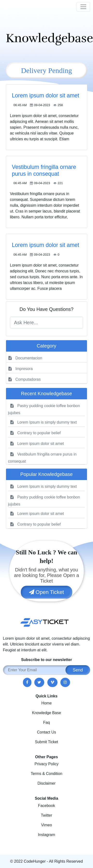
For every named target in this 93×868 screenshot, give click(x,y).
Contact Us (46, 732)
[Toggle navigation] (83, 7)
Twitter (46, 815)
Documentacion (25, 358)
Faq (47, 722)
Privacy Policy (47, 764)
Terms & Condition (46, 774)
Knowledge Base (46, 713)
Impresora (21, 369)
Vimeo (46, 825)
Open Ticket (46, 592)
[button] (27, 682)
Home (46, 703)
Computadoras (25, 379)
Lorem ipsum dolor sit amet (46, 95)
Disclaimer (46, 783)
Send (78, 670)
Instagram (46, 835)
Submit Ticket (46, 742)
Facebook (46, 806)
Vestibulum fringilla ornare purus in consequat (44, 170)
